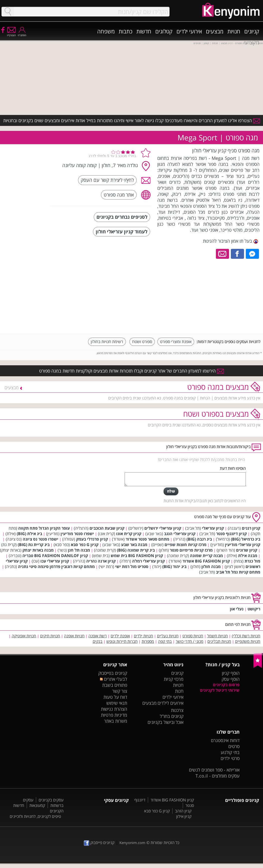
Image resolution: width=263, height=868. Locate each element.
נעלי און (237, 609)
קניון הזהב (183, 811)
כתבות (126, 31)
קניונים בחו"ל (172, 716)
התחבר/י (22, 34)
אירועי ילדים (189, 31)
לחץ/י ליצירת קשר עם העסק (107, 180)
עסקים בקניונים (51, 800)
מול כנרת (252, 561)
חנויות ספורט (193, 636)
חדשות (144, 31)
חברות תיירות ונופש (122, 641)
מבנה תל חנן (79, 550)
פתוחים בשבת (115, 685)
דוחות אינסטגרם (225, 740)
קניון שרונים (247, 550)
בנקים (98, 641)
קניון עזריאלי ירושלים (163, 528)
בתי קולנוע (230, 752)
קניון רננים (251, 528)
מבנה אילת (248, 556)
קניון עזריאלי (213, 528)
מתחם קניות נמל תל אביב (238, 572)
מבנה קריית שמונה (206, 556)
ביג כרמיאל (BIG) (246, 539)
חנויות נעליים (168, 636)
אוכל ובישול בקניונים (166, 722)
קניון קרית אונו (129, 534)
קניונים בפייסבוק (113, 673)
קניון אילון (184, 816)
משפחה (106, 31)
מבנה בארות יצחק (38, 550)
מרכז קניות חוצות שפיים (185, 545)
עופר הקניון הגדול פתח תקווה (44, 528)
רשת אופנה (98, 636)
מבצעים (215, 31)
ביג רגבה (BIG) (199, 539)
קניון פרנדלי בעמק (92, 539)
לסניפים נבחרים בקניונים (122, 217)
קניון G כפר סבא (85, 545)
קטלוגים (164, 31)
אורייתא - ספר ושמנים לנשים (214, 770)
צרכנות (177, 710)
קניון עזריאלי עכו (55, 561)
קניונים (252, 31)
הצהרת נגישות (114, 709)
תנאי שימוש (117, 703)
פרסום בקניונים (226, 685)
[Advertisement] (223, 295)
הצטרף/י (11, 34)
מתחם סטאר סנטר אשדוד (147, 539)
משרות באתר (116, 721)
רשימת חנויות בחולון (107, 342)
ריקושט (254, 609)
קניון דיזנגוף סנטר (231, 534)
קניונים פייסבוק (99, 843)
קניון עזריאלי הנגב (180, 534)
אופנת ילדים (120, 636)
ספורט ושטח (142, 342)
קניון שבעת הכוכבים (107, 528)
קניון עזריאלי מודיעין (243, 545)
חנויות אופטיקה (24, 636)
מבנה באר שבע (134, 545)
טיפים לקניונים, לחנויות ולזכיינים (35, 816)
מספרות (148, 641)
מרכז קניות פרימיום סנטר (191, 550)
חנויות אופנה (74, 636)
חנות (179, 691)
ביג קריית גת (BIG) (34, 545)
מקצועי (252, 42)
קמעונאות (37, 805)
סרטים (234, 746)
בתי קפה (165, 641)
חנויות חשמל (218, 636)
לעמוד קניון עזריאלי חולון (122, 232)
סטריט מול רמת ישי (132, 567)
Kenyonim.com (132, 843)
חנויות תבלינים (219, 641)
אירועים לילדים (171, 703)
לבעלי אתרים (114, 679)
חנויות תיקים (50, 636)
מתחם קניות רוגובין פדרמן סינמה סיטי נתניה (56, 567)
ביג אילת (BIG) (29, 534)
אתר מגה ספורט (119, 195)
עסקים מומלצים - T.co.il (218, 776)
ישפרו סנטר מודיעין (77, 534)
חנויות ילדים (143, 636)
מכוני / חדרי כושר (190, 641)
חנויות (234, 31)
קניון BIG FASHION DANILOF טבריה (55, 556)
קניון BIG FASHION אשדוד (206, 561)
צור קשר (120, 691)
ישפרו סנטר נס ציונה (41, 539)
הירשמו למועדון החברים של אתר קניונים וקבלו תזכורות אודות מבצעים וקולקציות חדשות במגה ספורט (131, 371)
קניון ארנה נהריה (101, 561)
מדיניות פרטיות (114, 715)
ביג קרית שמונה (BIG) (136, 550)
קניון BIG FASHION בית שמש (137, 556)
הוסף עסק (231, 679)
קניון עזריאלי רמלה (148, 561)
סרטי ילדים (230, 758)
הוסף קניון (231, 673)
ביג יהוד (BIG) (174, 567)
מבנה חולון (211, 567)
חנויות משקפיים (248, 641)
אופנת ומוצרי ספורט (176, 342)
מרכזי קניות (174, 679)
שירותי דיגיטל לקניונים (220, 690)
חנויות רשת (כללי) (246, 636)
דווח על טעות (115, 697)
